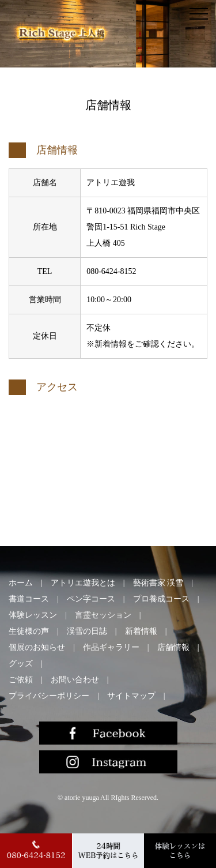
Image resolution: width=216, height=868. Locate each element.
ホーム (21, 583)
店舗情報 (173, 647)
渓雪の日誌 (87, 631)
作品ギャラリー (111, 647)
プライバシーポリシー (49, 696)
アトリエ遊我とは (83, 583)
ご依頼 (21, 680)
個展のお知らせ (37, 647)
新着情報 (141, 631)
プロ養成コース (161, 599)
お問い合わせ (75, 680)
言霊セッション (103, 615)
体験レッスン (33, 615)
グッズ (21, 664)
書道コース (29, 599)
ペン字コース (91, 599)
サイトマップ (131, 696)
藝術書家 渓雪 (158, 583)
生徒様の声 (29, 631)
